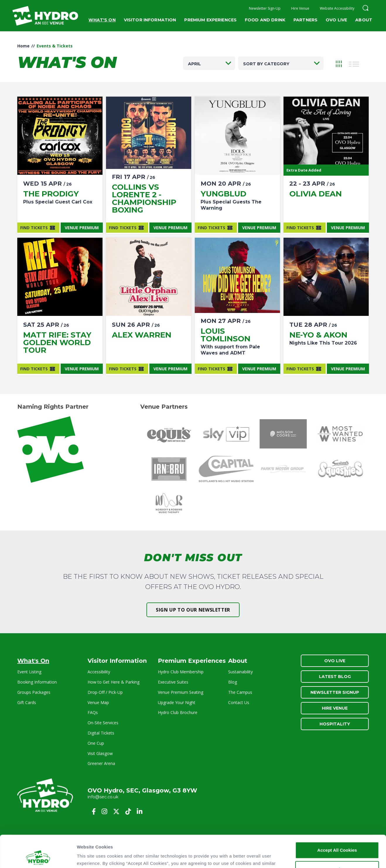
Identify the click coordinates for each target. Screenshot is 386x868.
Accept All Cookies (337, 820)
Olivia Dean (316, 194)
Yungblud (223, 194)
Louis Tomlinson (226, 335)
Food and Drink (265, 20)
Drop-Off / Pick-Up (105, 692)
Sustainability (240, 672)
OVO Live (336, 20)
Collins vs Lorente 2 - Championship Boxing (144, 198)
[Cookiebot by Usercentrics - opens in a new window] (38, 857)
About (364, 20)
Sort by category (266, 64)
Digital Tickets (101, 733)
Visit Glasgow (100, 753)
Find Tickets (34, 228)
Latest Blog (335, 677)
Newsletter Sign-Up (265, 8)
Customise (337, 839)
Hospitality (335, 724)
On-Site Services (103, 723)
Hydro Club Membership (181, 672)
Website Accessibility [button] (337, 8)
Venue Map (98, 702)
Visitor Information (150, 20)
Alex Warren (142, 335)
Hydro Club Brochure (178, 712)
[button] (365, 9)
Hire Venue (300, 8)
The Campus (240, 692)
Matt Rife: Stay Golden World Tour (57, 343)
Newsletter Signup (335, 692)
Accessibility (99, 672)
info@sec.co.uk (103, 797)
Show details (90, 856)
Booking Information (37, 682)
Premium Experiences (210, 20)
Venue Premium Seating (181, 692)
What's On (102, 20)
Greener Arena (101, 763)
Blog (233, 682)
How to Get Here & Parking (113, 682)
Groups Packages (34, 692)
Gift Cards (27, 702)
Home (23, 46)
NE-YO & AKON (318, 335)
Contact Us (239, 702)
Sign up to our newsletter (193, 610)
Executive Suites (173, 682)
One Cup (96, 743)
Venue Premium (82, 228)
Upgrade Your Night (177, 702)
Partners (305, 20)
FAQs (93, 712)
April (194, 64)
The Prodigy (51, 194)
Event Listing (29, 672)
